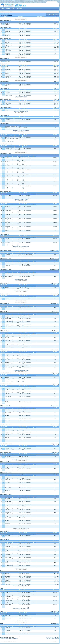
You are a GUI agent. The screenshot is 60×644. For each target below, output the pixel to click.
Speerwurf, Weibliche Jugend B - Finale (21, 621)
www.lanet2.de (53, 638)
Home (2, 9)
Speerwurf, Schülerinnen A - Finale (21, 290)
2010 (8, 12)
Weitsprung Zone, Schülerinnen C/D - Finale (21, 459)
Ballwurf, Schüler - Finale (21, 301)
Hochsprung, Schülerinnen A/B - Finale (21, 131)
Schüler (6, 17)
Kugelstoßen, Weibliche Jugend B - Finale (21, 609)
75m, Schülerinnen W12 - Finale (21, 568)
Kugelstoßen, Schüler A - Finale (21, 279)
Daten (7, 9)
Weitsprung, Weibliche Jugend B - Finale (21, 586)
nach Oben (54, 642)
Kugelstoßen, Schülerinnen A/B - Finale (21, 247)
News (13, 9)
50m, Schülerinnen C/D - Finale (21, 18)
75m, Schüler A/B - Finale (21, 79)
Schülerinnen (20, 17)
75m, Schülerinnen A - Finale (21, 97)
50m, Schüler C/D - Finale (21, 56)
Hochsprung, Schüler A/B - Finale (21, 111)
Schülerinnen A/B (41, 17)
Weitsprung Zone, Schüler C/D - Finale (21, 529)
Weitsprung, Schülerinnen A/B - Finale (21, 151)
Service (19, 9)
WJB (56, 17)
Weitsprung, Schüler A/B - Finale (21, 199)
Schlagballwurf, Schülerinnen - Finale (21, 370)
